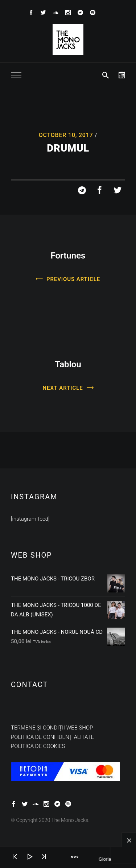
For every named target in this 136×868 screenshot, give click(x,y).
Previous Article (73, 279)
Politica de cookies (38, 746)
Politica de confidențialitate (52, 737)
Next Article (63, 388)
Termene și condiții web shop (52, 728)
